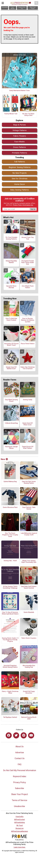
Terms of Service (19, 800)
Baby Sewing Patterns (20, 190)
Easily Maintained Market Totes (20, 91)
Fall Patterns (20, 162)
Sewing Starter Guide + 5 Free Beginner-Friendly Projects (10, 640)
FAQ (19, 764)
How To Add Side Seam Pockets (11, 319)
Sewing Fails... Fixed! (10, 561)
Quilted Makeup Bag (10, 482)
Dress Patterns (19, 147)
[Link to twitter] (16, 735)
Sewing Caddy (28, 400)
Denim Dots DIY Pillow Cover (28, 424)
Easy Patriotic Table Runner (29, 508)
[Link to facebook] (9, 735)
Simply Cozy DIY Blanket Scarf (11, 368)
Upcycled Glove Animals (11, 287)
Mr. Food (20, 825)
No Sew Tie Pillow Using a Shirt (28, 115)
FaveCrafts (20, 817)
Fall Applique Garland (10, 717)
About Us (19, 746)
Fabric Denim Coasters (29, 638)
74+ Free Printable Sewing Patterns (11, 238)
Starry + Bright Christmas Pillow (10, 692)
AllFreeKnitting (20, 822)
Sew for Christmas (20, 179)
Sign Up (33, 209)
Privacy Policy (17, 205)
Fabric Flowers (20, 136)
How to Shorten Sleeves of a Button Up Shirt (28, 320)
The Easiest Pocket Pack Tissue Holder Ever (28, 263)
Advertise (20, 752)
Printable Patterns (19, 153)
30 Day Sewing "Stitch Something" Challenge (10, 587)
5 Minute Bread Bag (11, 423)
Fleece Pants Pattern (28, 344)
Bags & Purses (19, 125)
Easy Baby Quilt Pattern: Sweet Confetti (29, 587)
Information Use (28, 205)
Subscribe (19, 788)
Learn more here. (20, 847)
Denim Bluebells (29, 612)
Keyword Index (20, 776)
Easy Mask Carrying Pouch (11, 401)
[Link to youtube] (31, 735)
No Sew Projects (19, 173)
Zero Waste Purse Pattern (28, 287)
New (4, 459)
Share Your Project (20, 794)
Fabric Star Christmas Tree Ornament (28, 368)
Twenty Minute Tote (11, 114)
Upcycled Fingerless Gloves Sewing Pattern (10, 666)
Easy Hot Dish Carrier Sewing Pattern (29, 482)
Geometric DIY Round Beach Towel (11, 345)
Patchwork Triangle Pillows (11, 448)
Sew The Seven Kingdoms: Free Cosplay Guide (10, 535)
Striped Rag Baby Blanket (11, 262)
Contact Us (20, 758)
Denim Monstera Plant (10, 507)
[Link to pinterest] (24, 735)
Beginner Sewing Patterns (20, 167)
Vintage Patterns (20, 130)
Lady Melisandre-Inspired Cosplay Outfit (29, 534)
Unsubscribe (19, 806)
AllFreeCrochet (19, 820)
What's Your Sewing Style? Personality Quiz (29, 562)
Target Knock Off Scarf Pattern (28, 448)
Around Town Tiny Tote (28, 238)
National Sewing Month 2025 (29, 718)
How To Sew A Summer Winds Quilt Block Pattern (10, 613)
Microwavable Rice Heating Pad (29, 666)
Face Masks (19, 142)
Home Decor (20, 184)
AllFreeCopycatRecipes (20, 831)
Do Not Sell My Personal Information (20, 770)
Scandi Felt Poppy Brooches (29, 692)
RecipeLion (20, 828)
